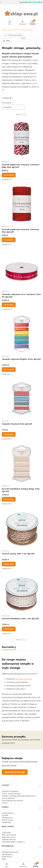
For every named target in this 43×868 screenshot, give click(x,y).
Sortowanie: (7, 103)
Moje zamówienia (9, 835)
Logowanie (6, 833)
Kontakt (5, 815)
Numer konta (7, 820)
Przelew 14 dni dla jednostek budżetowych (19, 796)
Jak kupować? (7, 818)
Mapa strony (7, 857)
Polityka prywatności (10, 852)
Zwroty (5, 803)
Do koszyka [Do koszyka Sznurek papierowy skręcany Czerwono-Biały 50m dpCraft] (9, 175)
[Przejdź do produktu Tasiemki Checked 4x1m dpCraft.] (21, 399)
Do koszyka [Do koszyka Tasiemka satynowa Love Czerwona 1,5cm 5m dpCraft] (9, 305)
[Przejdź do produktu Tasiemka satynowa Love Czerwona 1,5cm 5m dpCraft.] (21, 269)
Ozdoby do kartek (26, 30)
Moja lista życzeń (9, 837)
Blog (4, 859)
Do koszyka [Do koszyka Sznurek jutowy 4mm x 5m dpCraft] (9, 564)
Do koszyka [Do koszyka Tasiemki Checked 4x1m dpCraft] (9, 434)
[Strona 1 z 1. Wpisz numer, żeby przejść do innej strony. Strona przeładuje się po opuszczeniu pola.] (23, 115)
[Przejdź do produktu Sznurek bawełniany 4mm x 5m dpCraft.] (21, 593)
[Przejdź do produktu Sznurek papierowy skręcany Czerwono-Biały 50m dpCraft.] (21, 139)
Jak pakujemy (7, 854)
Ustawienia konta (9, 840)
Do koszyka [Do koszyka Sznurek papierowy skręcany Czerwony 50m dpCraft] (9, 240)
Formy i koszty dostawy (11, 794)
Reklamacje (7, 822)
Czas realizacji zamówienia (12, 801)
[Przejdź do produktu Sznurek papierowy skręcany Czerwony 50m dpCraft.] (21, 204)
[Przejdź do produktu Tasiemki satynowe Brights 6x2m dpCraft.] (21, 334)
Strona (18, 115)
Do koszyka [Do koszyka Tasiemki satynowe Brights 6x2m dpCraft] (9, 370)
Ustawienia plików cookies (12, 842)
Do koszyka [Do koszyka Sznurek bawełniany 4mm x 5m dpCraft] (9, 629)
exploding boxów (24, 679)
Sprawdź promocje (15, 772)
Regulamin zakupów (10, 791)
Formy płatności (8, 798)
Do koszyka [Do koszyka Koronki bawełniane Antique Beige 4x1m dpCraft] (9, 499)
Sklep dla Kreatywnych (9, 30)
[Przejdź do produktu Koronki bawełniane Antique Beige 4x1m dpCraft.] (21, 464)
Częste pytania (8, 813)
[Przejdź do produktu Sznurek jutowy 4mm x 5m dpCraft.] (21, 528)
